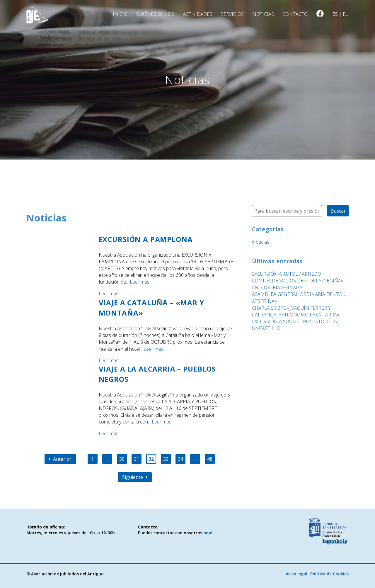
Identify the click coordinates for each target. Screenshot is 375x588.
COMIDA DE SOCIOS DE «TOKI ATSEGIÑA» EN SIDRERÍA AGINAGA (298, 284)
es (335, 14)
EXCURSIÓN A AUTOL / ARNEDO (287, 274)
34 (180, 459)
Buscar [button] (338, 211)
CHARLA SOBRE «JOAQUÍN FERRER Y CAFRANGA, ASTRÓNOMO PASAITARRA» (296, 311)
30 (122, 459)
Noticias (263, 14)
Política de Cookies (329, 574)
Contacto (295, 14)
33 (166, 459)
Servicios (232, 14)
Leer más (140, 282)
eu (346, 14)
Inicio (120, 14)
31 (137, 459)
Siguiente (135, 477)
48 (210, 459)
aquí (208, 533)
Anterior (60, 459)
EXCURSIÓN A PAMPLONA (146, 239)
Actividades (197, 14)
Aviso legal (296, 574)
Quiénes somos (155, 14)
